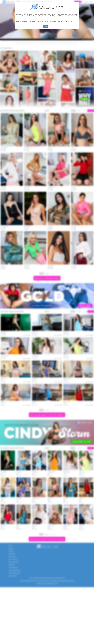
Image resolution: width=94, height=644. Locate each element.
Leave (77, 26)
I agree (46, 27)
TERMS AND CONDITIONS (71, 15)
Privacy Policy (61, 21)
